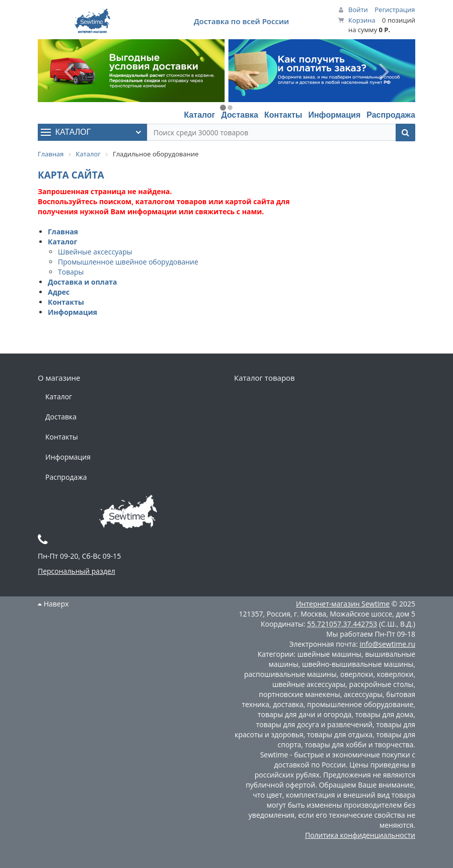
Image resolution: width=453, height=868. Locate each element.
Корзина (362, 20)
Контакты (283, 115)
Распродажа (391, 115)
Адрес (59, 292)
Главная (63, 232)
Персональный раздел (77, 571)
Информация (334, 115)
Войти (358, 10)
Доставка (240, 115)
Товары (71, 272)
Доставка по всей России (241, 21)
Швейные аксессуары (95, 252)
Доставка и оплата (83, 282)
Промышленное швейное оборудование (128, 262)
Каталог (199, 115)
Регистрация (395, 10)
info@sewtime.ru (387, 644)
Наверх (53, 604)
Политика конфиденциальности (360, 835)
